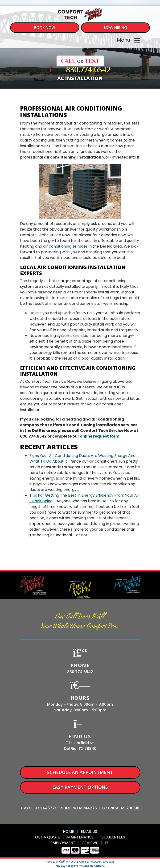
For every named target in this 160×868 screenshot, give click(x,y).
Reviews (90, 843)
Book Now (45, 28)
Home (68, 831)
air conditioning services (65, 246)
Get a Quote (48, 837)
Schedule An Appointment (80, 772)
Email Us (89, 831)
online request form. (100, 436)
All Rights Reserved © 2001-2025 (96, 862)
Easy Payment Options (80, 787)
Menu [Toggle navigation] (129, 40)
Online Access (69, 862)
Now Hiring (115, 28)
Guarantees (113, 837)
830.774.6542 (88, 70)
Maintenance (80, 837)
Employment (63, 843)
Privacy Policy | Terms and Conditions (80, 866)
